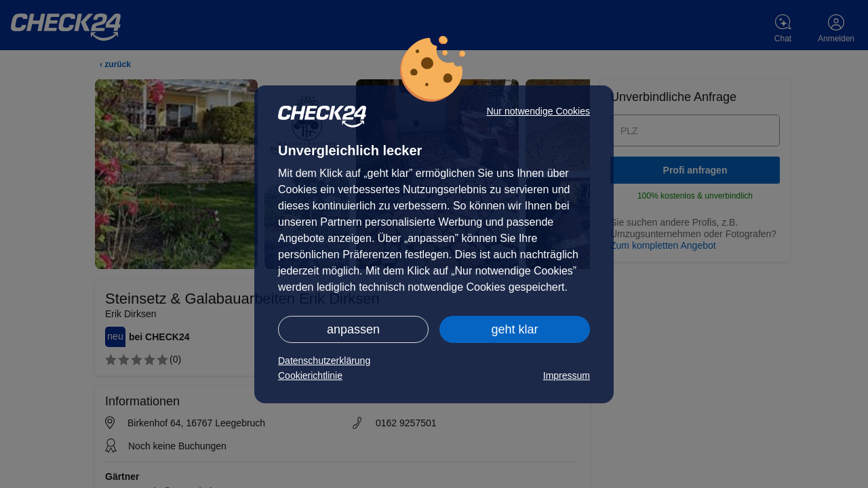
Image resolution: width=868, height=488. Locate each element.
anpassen (353, 329)
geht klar (514, 329)
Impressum (567, 375)
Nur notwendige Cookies (538, 111)
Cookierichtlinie (310, 375)
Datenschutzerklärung (324, 361)
